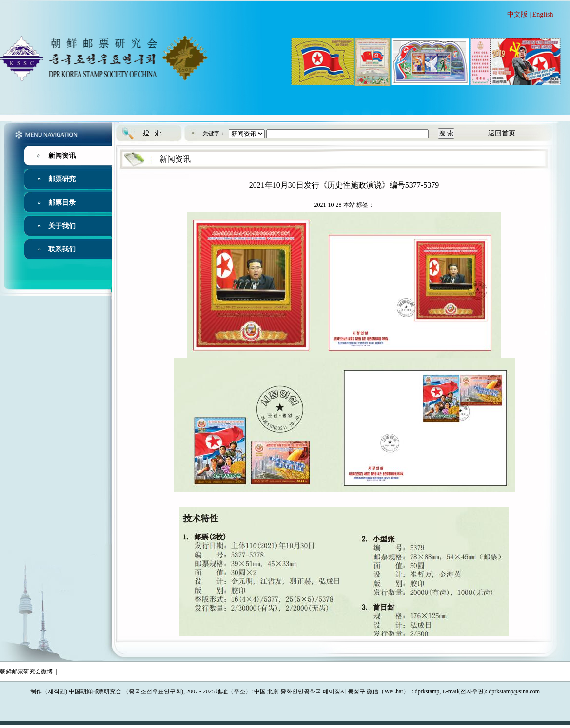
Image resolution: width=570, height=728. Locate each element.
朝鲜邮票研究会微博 (26, 671)
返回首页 (502, 133)
